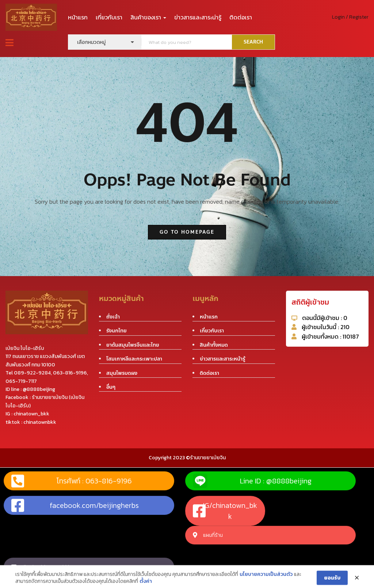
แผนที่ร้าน (208, 535)
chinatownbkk (40, 422)
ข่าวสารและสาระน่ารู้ (198, 17)
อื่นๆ (111, 387)
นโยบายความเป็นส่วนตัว (266, 580)
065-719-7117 (21, 381)
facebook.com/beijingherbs (75, 505)
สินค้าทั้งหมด (214, 345)
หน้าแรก (78, 17)
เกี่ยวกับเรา (109, 17)
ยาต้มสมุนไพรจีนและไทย (133, 345)
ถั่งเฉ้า (113, 317)
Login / (340, 17)
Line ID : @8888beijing (252, 481)
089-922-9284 (32, 373)
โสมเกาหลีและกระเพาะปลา (134, 359)
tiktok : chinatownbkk (41, 567)
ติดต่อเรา (241, 17)
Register (359, 17)
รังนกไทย (117, 331)
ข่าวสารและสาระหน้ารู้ (222, 359)
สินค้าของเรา (148, 17)
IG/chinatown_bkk (225, 511)
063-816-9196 (70, 373)
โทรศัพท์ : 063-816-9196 (72, 481)
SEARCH (253, 42)
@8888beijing (39, 389)
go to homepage (187, 232)
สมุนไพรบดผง (122, 373)
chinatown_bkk (31, 414)
